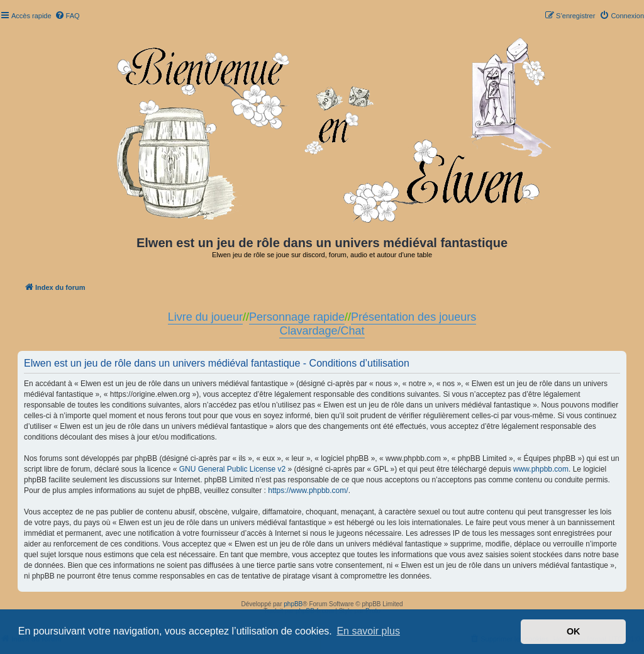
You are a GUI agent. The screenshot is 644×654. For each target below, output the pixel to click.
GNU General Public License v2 (232, 469)
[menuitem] (67, 16)
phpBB (293, 604)
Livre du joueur (205, 317)
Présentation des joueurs (414, 317)
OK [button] (574, 631)
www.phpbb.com (541, 469)
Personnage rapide (297, 317)
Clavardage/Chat (322, 331)
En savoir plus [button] (368, 631)
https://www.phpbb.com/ (308, 490)
